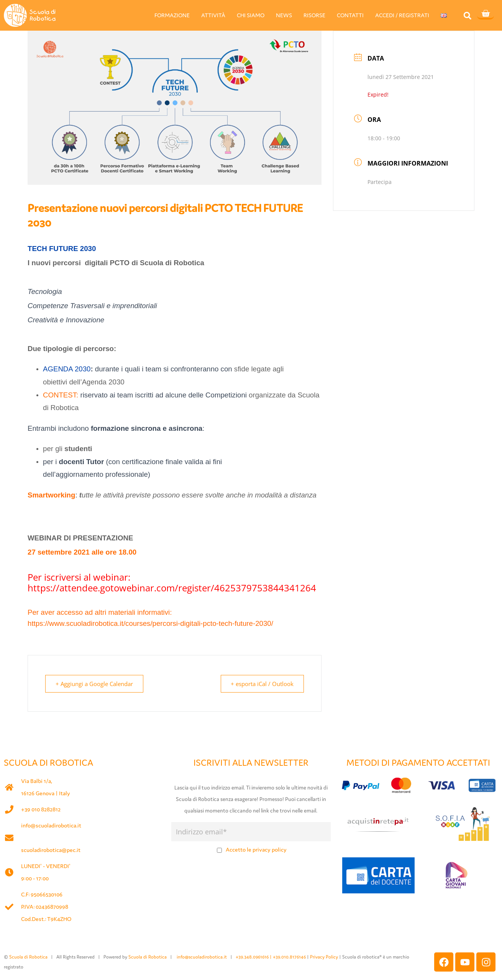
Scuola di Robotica (28, 957)
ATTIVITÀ (213, 15)
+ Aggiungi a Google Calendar (95, 684)
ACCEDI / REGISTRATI (402, 15)
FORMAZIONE (172, 15)
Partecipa (380, 182)
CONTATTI (350, 15)
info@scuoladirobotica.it (51, 825)
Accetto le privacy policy (256, 849)
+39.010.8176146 (290, 957)
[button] (467, 16)
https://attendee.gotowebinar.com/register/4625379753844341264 (172, 588)
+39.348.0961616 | (254, 957)
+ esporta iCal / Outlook (261, 684)
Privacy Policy (324, 957)
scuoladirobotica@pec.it (51, 850)
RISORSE (314, 15)
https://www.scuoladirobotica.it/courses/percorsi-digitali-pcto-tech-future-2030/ (150, 623)
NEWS (284, 15)
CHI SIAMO (251, 15)
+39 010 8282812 (41, 809)
